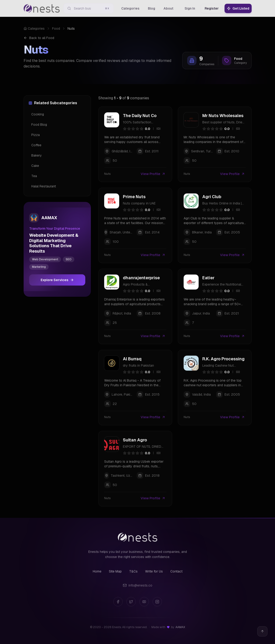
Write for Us (154, 571)
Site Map (115, 571)
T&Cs (133, 571)
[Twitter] (131, 602)
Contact (176, 571)
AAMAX (180, 627)
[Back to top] (262, 631)
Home (97, 571)
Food (56, 29)
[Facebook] (118, 602)
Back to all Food (39, 38)
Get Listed (238, 8)
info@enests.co (138, 585)
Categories (34, 29)
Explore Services (57, 280)
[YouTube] (144, 602)
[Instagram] (157, 602)
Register (212, 8)
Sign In (190, 8)
